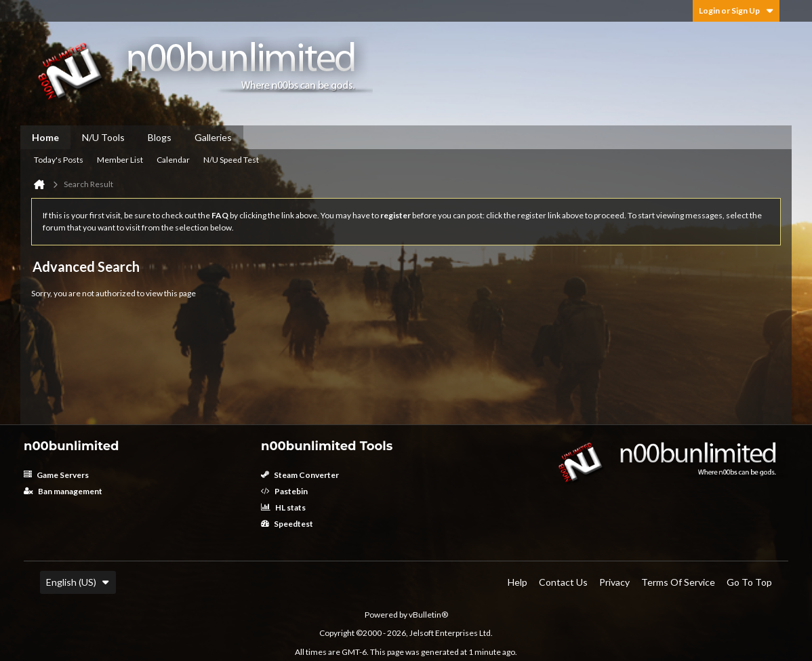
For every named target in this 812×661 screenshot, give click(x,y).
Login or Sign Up (736, 11)
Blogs (160, 137)
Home (45, 137)
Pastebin (284, 491)
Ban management (63, 491)
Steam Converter (300, 475)
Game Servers (56, 475)
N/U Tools (103, 137)
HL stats (283, 507)
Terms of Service (678, 582)
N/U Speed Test (231, 160)
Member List (120, 160)
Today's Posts (59, 160)
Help (517, 582)
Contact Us (563, 582)
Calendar (173, 160)
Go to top (749, 582)
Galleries (213, 137)
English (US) (78, 582)
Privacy (614, 582)
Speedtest (287, 524)
